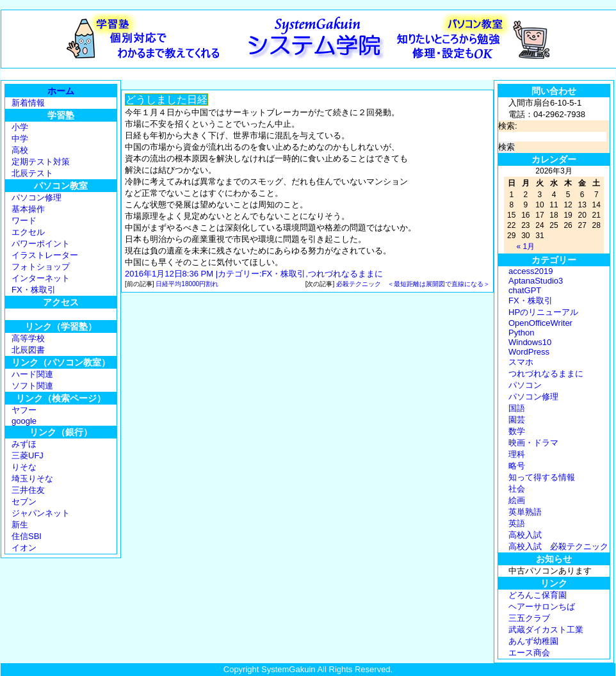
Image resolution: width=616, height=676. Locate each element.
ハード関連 (32, 374)
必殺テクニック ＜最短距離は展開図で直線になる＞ (413, 284)
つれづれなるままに (345, 274)
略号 (517, 466)
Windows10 (530, 342)
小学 (20, 127)
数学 (517, 431)
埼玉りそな (32, 479)
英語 (517, 523)
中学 (20, 139)
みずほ (24, 444)
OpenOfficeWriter (540, 323)
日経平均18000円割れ (187, 284)
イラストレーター (45, 255)
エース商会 (529, 653)
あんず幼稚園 (533, 641)
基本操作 (28, 209)
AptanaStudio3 (536, 281)
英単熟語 (525, 512)
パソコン (525, 385)
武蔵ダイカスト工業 (546, 630)
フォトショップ (41, 267)
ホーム (61, 91)
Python (521, 333)
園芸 (517, 420)
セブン (24, 502)
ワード (24, 221)
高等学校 (28, 338)
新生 (20, 525)
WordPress (529, 352)
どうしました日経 (166, 100)
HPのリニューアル (543, 312)
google (24, 421)
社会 (517, 489)
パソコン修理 (36, 197)
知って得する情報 (542, 477)
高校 (20, 150)
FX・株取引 (34, 290)
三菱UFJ (28, 455)
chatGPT (525, 290)
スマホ (521, 362)
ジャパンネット (41, 513)
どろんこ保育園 (538, 595)
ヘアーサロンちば (542, 607)
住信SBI (27, 536)
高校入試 (525, 535)
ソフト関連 (32, 386)
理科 (517, 454)
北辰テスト (32, 173)
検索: (508, 126)
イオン (24, 548)
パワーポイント (41, 244)
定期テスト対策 (41, 162)
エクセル (28, 232)
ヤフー (24, 410)
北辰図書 (28, 350)
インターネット (41, 278)
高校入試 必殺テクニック (558, 546)
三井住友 (28, 490)
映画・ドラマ (533, 443)
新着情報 (28, 103)
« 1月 (525, 246)
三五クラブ (529, 618)
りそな (24, 467)
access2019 (531, 271)
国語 (517, 408)
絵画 (517, 500)
